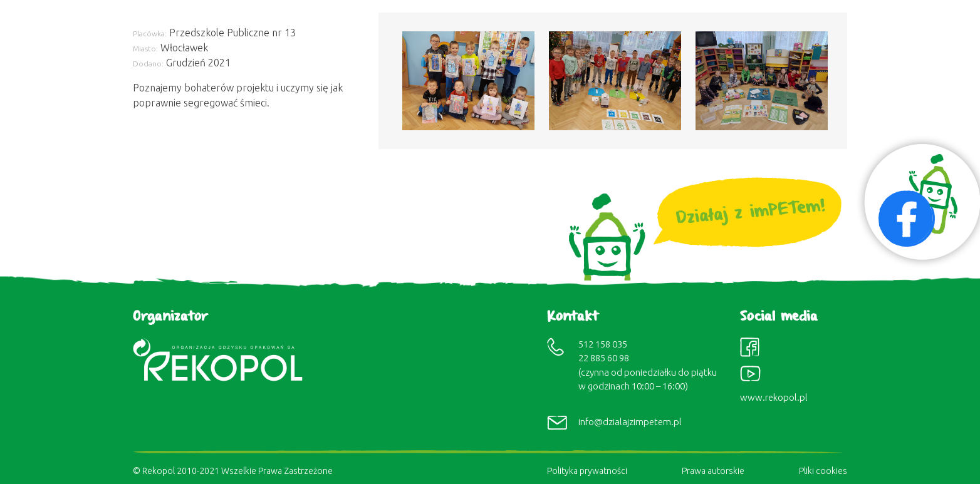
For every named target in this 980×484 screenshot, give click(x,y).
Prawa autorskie (713, 471)
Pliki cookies (823, 471)
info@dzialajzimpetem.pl (630, 422)
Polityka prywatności (587, 471)
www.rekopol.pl (774, 397)
